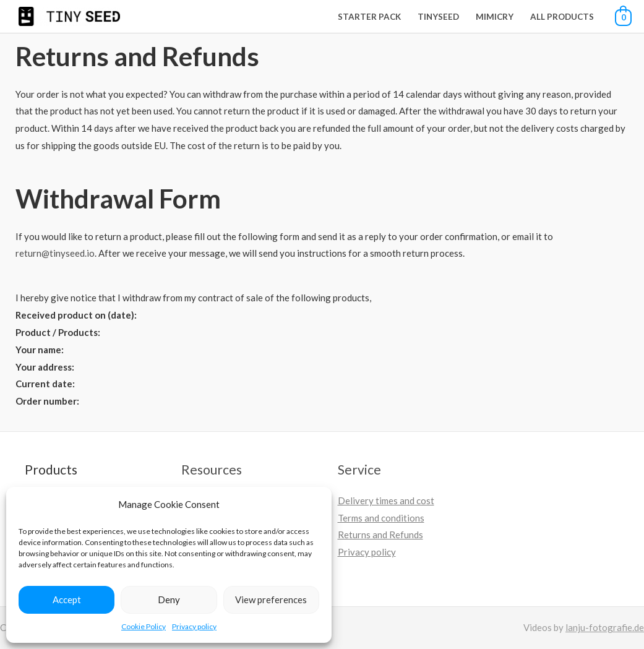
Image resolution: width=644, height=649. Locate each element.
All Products (562, 17)
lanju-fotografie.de (605, 627)
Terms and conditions (381, 518)
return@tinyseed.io (55, 253)
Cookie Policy (144, 626)
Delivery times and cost (386, 501)
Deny (169, 600)
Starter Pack (369, 17)
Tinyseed (438, 17)
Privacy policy (194, 626)
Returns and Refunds (380, 535)
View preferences (271, 600)
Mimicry (495, 17)
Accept (67, 600)
